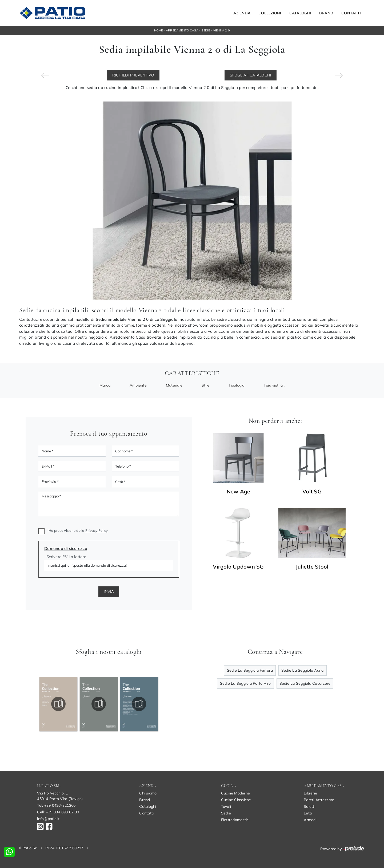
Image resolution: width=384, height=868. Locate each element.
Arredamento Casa (182, 30)
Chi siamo (148, 793)
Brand (326, 13)
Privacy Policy (97, 530)
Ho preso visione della (78, 530)
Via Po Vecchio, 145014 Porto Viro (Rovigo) (60, 796)
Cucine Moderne (236, 793)
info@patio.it (48, 819)
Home (158, 30)
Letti (308, 813)
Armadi (310, 820)
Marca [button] (105, 385)
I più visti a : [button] (274, 385)
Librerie (310, 793)
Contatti (351, 13)
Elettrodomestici (235, 820)
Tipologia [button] (236, 385)
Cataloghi (300, 13)
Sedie (206, 30)
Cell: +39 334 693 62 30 (58, 812)
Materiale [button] (174, 385)
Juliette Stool (312, 567)
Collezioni (270, 13)
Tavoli (226, 806)
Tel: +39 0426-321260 (56, 805)
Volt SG (312, 492)
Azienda (242, 13)
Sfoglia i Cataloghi (251, 75)
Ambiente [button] (138, 385)
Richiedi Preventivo (133, 75)
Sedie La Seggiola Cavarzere (305, 683)
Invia (109, 591)
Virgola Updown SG (238, 567)
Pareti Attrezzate (319, 800)
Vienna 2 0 (222, 30)
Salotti (309, 806)
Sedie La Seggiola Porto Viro (245, 683)
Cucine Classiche (236, 800)
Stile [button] (205, 385)
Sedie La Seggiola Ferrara (250, 670)
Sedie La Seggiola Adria (303, 670)
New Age (239, 492)
